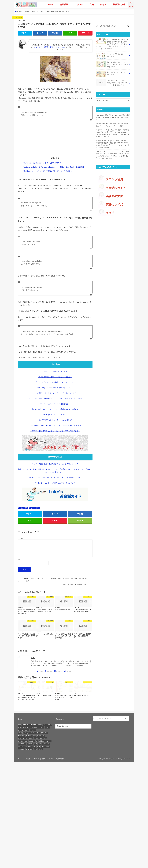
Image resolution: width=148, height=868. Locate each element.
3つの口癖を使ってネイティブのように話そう (55, 377)
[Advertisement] (55, 140)
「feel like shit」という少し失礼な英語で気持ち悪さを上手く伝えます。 (49, 171)
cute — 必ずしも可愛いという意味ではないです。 (55, 388)
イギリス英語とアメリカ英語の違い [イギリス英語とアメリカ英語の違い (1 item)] (28, 727)
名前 (19, 560)
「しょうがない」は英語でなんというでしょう (55, 371)
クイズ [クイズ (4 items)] (42, 727)
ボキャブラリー (35, 508)
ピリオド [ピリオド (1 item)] (33, 730)
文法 (92, 5)
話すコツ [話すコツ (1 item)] (21, 747)
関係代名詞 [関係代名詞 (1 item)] (21, 749)
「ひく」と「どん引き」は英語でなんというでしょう (55, 382)
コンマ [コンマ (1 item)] (47, 727)
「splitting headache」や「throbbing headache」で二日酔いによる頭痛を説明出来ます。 (55, 167)
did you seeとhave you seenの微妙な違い (55, 404)
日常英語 (64, 5)
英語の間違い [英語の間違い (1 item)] (22, 744)
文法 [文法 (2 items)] (45, 738)
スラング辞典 (24, 508)
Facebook (49, 671)
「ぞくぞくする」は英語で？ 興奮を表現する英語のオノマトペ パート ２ (112, 83)
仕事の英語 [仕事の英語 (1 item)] (21, 736)
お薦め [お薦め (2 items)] (50, 725)
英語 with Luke (113, 759)
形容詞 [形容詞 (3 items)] (31, 738)
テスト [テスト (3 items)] (27, 730)
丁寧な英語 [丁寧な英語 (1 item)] (44, 733)
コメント (21, 538)
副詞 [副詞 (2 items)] (34, 736)
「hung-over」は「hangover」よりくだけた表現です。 (43, 163)
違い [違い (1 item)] (39, 747)
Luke (33, 658)
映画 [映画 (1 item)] (26, 741)
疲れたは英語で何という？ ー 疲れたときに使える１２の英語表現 (112, 64)
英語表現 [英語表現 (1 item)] (30, 744)
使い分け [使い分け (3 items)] (29, 736)
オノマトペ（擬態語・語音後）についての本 (50, 47)
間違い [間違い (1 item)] (48, 747)
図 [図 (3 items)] (43, 736)
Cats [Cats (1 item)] (20, 725)
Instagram (59, 671)
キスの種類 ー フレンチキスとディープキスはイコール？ (55, 393)
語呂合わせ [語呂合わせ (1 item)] (28, 747)
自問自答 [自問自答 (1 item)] (42, 741)
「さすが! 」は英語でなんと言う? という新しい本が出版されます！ (55, 431)
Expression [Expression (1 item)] (33, 725)
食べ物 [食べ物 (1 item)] (40, 749)
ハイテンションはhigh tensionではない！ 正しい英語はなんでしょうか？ (55, 398)
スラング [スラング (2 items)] (21, 730)
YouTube (69, 671)
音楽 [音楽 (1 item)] (36, 749)
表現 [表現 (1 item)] (36, 744)
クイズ (103, 5)
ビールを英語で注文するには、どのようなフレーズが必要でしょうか (55, 425)
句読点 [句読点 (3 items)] (39, 736)
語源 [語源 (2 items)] (34, 747)
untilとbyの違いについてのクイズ (55, 415)
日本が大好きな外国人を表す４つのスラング (55, 420)
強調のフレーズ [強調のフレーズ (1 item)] (23, 738)
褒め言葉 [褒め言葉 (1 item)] (47, 744)
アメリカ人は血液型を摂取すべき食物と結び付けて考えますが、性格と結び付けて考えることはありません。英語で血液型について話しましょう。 (112, 44)
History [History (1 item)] (40, 725)
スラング (79, 5)
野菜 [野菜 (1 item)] (43, 747)
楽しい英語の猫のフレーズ (111, 74)
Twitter (41, 671)
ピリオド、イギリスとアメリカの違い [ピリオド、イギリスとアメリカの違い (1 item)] (29, 733)
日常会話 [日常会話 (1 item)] (21, 741)
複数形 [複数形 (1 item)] (40, 744)
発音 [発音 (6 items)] (36, 741)
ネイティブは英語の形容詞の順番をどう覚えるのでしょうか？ (55, 464)
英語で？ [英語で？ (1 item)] (48, 741)
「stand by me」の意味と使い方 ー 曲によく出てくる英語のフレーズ (55, 477)
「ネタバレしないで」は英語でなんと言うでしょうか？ (55, 483)
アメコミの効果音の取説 (110, 56)
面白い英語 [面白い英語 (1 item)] (29, 749)
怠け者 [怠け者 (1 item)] (36, 738)
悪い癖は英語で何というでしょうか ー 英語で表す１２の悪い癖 (55, 409)
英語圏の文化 (119, 5)
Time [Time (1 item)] (45, 725)
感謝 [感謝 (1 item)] (41, 738)
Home (50, 5)
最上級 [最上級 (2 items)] (31, 741)
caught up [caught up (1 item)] (25, 725)
